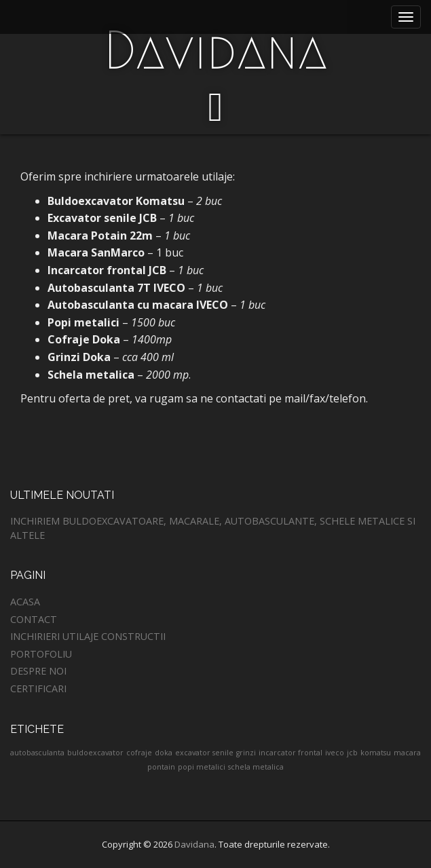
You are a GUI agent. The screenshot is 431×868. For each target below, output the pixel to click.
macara (407, 753)
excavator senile (204, 753)
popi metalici (202, 767)
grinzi (246, 753)
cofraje (139, 753)
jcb (352, 753)
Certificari (38, 688)
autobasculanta (37, 753)
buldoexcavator (95, 753)
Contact (34, 619)
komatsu (376, 753)
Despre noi (38, 671)
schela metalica (256, 767)
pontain (161, 767)
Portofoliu (41, 654)
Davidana (215, 50)
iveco (335, 753)
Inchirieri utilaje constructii (88, 636)
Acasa (25, 602)
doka (164, 753)
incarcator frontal (291, 753)
